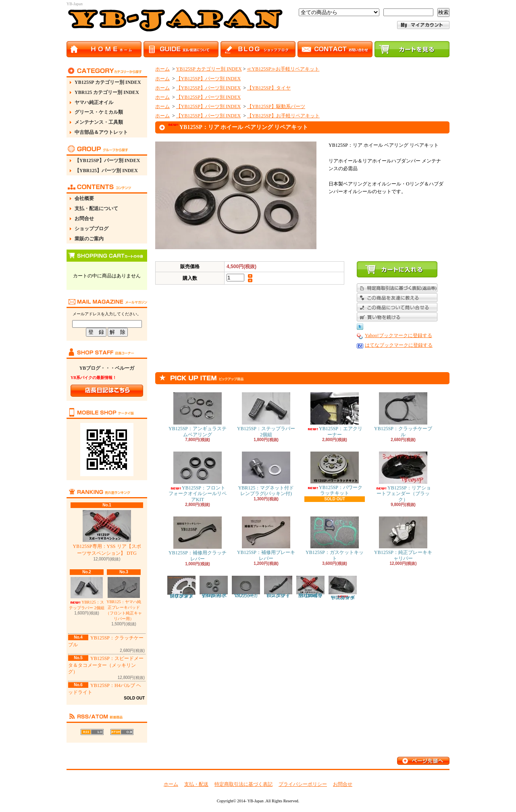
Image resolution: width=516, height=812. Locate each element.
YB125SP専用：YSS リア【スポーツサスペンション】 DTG (107, 533)
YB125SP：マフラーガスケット (246, 587)
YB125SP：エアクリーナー (335, 415)
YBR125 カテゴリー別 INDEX (107, 92)
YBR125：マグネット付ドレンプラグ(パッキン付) (266, 474)
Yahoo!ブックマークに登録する (398, 335)
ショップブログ (92, 229)
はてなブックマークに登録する (399, 345)
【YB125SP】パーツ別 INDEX (107, 160)
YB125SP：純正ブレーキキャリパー (403, 539)
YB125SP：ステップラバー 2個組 (266, 415)
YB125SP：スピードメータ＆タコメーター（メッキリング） (106, 665)
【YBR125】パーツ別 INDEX (106, 171)
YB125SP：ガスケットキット (335, 539)
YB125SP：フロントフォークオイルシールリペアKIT (198, 477)
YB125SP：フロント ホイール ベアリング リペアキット (214, 587)
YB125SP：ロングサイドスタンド (278, 587)
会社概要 (84, 198)
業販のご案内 (89, 239)
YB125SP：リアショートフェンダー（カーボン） (343, 588)
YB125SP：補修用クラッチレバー (198, 539)
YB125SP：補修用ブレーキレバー (266, 539)
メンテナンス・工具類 (99, 122)
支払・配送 (196, 784)
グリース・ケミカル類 (99, 112)
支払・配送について (96, 208)
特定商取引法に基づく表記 (243, 784)
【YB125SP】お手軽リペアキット (283, 116)
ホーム (162, 69)
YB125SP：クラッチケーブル (403, 415)
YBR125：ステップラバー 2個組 (87, 593)
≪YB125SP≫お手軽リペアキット (283, 69)
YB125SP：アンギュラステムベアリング (198, 415)
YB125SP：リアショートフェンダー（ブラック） (403, 477)
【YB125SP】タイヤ (269, 88)
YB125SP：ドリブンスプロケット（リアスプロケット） (181, 587)
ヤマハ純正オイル (94, 102)
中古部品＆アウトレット (101, 132)
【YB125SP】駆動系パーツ (276, 106)
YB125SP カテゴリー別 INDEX (108, 82)
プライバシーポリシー (303, 784)
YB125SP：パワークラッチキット (335, 474)
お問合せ (84, 219)
